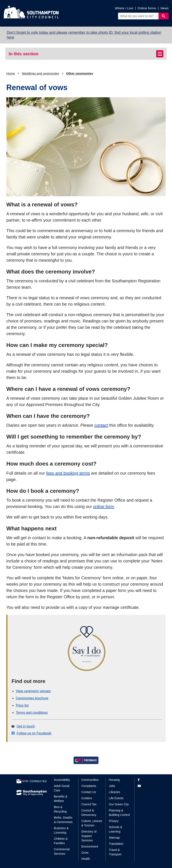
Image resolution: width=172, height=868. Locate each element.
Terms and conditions (32, 713)
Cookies (87, 798)
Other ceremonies (80, 73)
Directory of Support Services (89, 836)
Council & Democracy (89, 813)
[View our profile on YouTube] (147, 786)
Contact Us (89, 792)
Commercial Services (62, 851)
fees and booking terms (68, 473)
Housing (114, 780)
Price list (22, 705)
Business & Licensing (61, 830)
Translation (116, 844)
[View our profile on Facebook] (147, 780)
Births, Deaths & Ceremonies (63, 820)
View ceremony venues (33, 691)
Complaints (89, 786)
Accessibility (62, 780)
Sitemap (114, 838)
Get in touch (26, 726)
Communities (90, 780)
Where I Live (124, 8)
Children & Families (61, 841)
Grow (85, 853)
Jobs (112, 786)
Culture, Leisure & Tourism (92, 823)
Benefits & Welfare (61, 799)
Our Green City (119, 804)
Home (11, 73)
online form (103, 506)
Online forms (147, 8)
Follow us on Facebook (34, 733)
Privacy (114, 821)
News (165, 8)
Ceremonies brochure (32, 698)
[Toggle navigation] (160, 54)
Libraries (115, 792)
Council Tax (89, 804)
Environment (90, 846)
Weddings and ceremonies (40, 73)
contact (101, 425)
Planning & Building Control (119, 813)
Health (86, 859)
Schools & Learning (116, 829)
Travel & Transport (115, 852)
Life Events (116, 798)
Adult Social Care (62, 788)
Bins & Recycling (60, 809)
